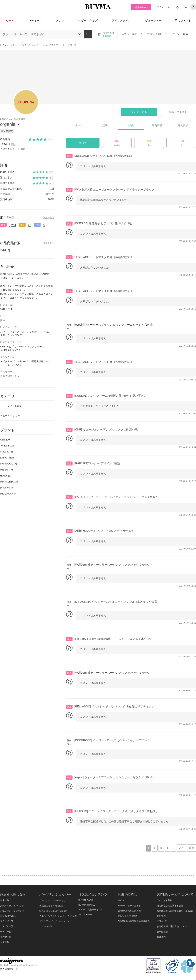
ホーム (79, 125)
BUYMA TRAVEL (87, 905)
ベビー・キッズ (88, 21)
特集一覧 (5, 900)
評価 (131, 125)
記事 (105, 125)
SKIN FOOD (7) (9, 464)
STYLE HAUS (85, 915)
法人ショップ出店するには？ (54, 911)
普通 (22, 225)
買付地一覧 (6, 937)
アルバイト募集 (165, 900)
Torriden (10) (7, 446)
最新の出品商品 (8, 916)
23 (30, 225)
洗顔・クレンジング (11, 335)
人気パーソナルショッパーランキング (58, 916)
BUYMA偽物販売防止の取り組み (134, 921)
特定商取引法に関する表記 (170, 906)
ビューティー (153, 21)
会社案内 (161, 937)
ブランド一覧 (7, 921)
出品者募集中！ (141, 7)
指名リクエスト (178, 112)
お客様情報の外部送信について (172, 926)
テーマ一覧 (6, 932)
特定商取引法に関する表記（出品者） (176, 911)
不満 (37, 225)
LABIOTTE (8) (8, 458)
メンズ (60, 21)
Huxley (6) (6, 476)
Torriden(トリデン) (10, 350)
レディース (35, 21)
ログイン (159, 7)
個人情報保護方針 (9, 969)
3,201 (13, 225)
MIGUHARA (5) (8, 494)
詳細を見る (49, 218)
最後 (191, 848)
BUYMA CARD (86, 900)
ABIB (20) (5, 440)
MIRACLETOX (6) (10, 482)
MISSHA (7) (6, 470)
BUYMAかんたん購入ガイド (131, 911)
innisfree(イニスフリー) (30, 347)
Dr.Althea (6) (7, 488)
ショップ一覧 (46, 926)
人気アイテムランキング (12, 906)
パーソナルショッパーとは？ (54, 900)
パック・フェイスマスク (13, 332)
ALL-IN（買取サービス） (91, 910)
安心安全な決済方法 (128, 916)
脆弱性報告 (162, 932)
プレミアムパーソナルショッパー (56, 921)
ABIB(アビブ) (7, 347)
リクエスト (183, 20)
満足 (3, 225)
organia (8, 124)
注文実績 (183, 125)
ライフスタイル (121, 21)
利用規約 (161, 916)
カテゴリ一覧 (7, 926)
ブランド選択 (157, 34)
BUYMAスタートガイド (129, 906)
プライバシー (163, 921)
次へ (182, 848)
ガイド (121, 900)
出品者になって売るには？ (53, 906)
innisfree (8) (6, 452)
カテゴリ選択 (132, 34)
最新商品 (157, 125)
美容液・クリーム (39, 332)
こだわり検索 (183, 34)
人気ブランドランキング (12, 911)
